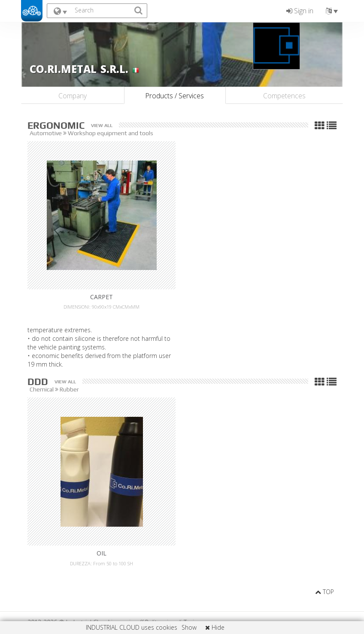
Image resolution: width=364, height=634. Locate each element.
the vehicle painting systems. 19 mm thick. (182, 356)
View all (102, 126)
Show (189, 627)
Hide (215, 627)
